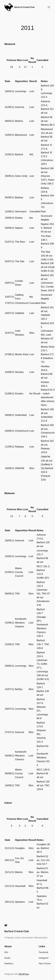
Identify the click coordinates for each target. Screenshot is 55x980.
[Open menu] (49, 7)
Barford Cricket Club (25, 7)
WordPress (24, 974)
